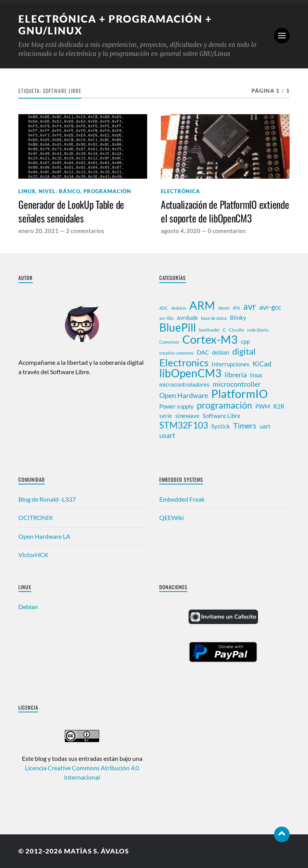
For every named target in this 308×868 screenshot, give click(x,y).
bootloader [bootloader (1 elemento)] (209, 330)
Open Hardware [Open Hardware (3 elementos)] (184, 395)
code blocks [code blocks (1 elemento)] (258, 330)
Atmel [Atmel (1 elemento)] (224, 308)
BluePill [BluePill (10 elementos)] (178, 328)
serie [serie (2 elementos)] (166, 416)
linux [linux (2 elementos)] (256, 375)
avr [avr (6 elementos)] (250, 306)
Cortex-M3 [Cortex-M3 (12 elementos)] (210, 339)
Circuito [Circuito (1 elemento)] (236, 330)
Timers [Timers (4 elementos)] (245, 425)
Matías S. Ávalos (96, 851)
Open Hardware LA (44, 536)
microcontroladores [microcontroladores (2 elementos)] (184, 384)
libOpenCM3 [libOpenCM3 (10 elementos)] (190, 373)
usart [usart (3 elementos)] (167, 435)
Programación (107, 191)
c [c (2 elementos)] (224, 329)
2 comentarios (85, 231)
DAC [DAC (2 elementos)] (203, 352)
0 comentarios (227, 231)
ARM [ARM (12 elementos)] (202, 305)
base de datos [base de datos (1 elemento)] (214, 318)
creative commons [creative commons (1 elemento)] (176, 353)
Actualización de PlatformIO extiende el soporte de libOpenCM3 (225, 211)
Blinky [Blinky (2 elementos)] (238, 317)
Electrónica (181, 191)
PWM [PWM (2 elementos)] (263, 406)
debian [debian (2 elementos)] (221, 352)
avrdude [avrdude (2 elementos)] (187, 317)
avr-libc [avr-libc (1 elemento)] (166, 318)
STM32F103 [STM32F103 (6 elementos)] (184, 425)
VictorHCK (33, 555)
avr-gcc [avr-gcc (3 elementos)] (270, 307)
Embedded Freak (182, 499)
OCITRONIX (36, 517)
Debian (28, 607)
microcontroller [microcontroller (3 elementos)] (237, 384)
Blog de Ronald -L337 (47, 499)
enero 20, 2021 (38, 231)
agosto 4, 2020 (181, 231)
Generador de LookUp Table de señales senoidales (71, 211)
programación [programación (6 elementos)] (224, 405)
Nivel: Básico (60, 191)
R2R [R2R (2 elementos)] (279, 406)
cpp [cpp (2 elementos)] (245, 341)
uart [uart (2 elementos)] (265, 426)
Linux (27, 191)
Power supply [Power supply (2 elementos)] (176, 406)
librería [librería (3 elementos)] (236, 375)
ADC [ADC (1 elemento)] (164, 308)
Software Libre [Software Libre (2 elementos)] (222, 416)
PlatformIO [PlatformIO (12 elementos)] (239, 394)
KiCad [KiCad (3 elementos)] (262, 364)
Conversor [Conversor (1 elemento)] (169, 342)
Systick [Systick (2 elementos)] (221, 426)
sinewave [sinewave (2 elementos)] (187, 416)
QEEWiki (172, 517)
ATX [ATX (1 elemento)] (236, 308)
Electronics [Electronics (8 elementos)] (184, 362)
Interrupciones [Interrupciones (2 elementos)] (231, 364)
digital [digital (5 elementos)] (244, 352)
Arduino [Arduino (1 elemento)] (179, 308)
